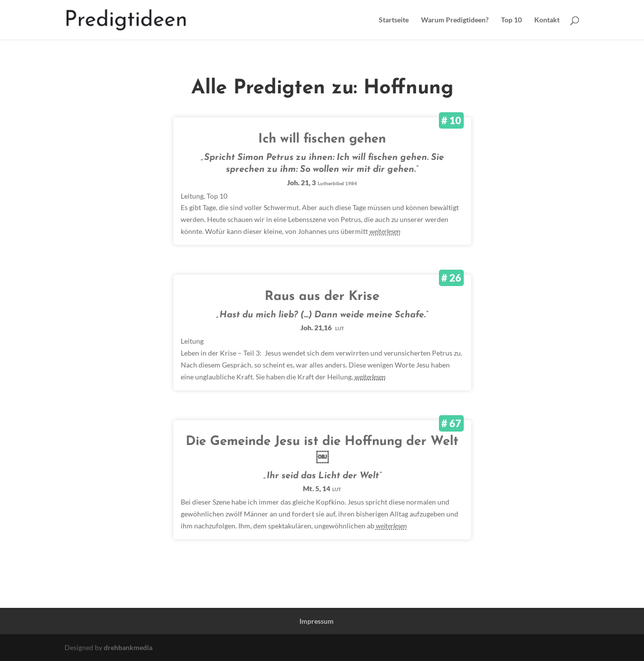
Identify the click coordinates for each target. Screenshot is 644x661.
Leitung (192, 196)
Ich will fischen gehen (322, 139)
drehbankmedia (128, 647)
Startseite (394, 20)
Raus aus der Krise (322, 297)
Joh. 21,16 (322, 328)
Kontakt (547, 20)
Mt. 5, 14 (322, 488)
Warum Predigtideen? (455, 20)
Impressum (317, 621)
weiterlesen (385, 231)
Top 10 (511, 20)
